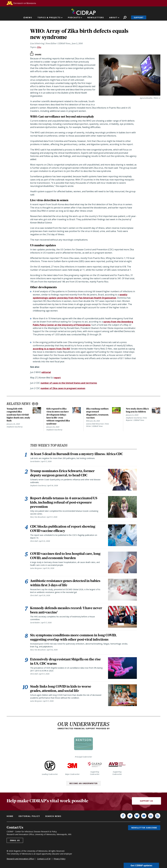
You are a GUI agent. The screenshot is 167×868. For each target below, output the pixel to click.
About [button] (113, 17)
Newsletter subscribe (144, 828)
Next (37, 404)
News (29, 17)
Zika (39, 47)
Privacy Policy (59, 859)
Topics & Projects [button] (49, 17)
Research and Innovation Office (20, 859)
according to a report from (51, 349)
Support (139, 17)
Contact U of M (44, 859)
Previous (33, 404)
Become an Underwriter (84, 783)
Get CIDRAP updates (141, 865)
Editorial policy (29, 816)
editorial (46, 372)
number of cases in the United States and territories (69, 383)
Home (10, 816)
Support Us (146, 801)
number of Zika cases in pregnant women (63, 388)
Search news (53, 816)
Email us (15, 840)
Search (125, 17)
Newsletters (96, 17)
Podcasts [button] (74, 17)
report (57, 378)
